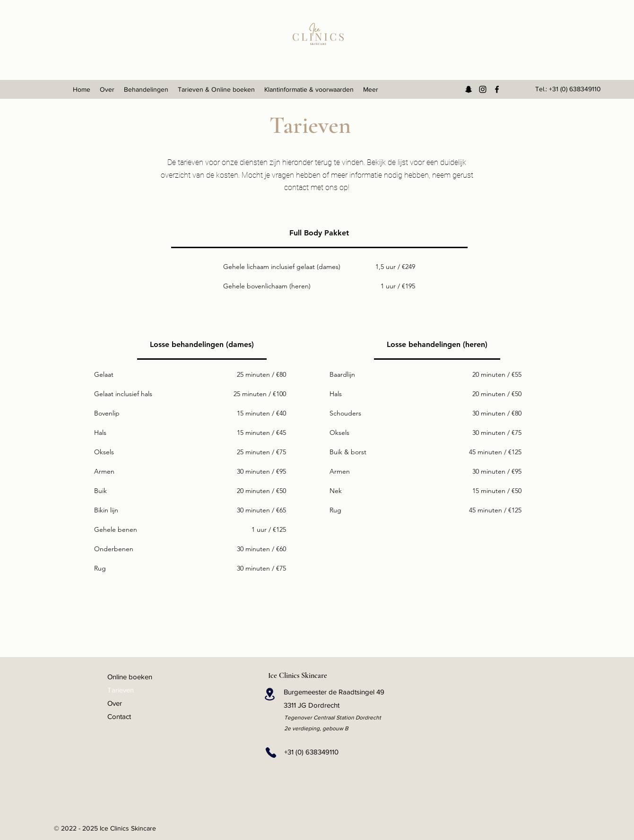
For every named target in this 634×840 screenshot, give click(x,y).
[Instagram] (483, 89)
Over (115, 703)
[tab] (319, 234)
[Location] (270, 694)
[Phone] (271, 752)
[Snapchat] (469, 89)
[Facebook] (497, 89)
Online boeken (130, 677)
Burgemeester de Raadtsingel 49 (334, 692)
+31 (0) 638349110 (575, 89)
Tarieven (121, 690)
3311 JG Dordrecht (312, 705)
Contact (119, 716)
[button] (146, 89)
